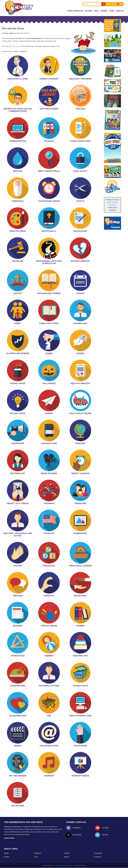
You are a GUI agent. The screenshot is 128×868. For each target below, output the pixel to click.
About (67, 857)
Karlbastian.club (11, 829)
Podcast (38, 853)
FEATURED (89, 11)
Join (113, 4)
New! (62, 11)
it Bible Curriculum (75, 11)
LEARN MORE (10, 838)
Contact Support (60, 866)
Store (112, 11)
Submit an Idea (16, 46)
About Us (120, 11)
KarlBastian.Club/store (20, 832)
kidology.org (70, 866)
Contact (98, 857)
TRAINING (104, 11)
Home (6, 853)
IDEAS (96, 11)
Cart (121, 4)
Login (108, 4)
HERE (39, 832)
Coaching (98, 853)
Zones (67, 853)
